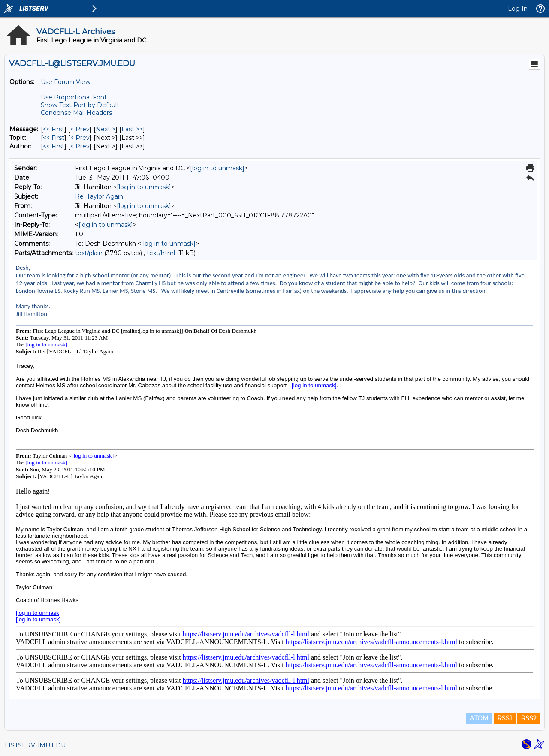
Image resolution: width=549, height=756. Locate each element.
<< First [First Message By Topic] (54, 138)
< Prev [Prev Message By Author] (80, 146)
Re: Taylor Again (99, 196)
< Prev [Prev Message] (80, 129)
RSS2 (529, 718)
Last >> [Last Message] (132, 129)
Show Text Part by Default (80, 105)
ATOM (479, 718)
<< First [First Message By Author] (54, 146)
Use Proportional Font (74, 97)
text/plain (89, 253)
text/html (161, 253)
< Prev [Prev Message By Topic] (80, 138)
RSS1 (505, 718)
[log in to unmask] (217, 168)
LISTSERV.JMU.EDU (35, 745)
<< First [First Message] (54, 129)
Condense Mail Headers (76, 113)
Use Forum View (66, 82)
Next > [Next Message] (106, 129)
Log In (518, 9)
